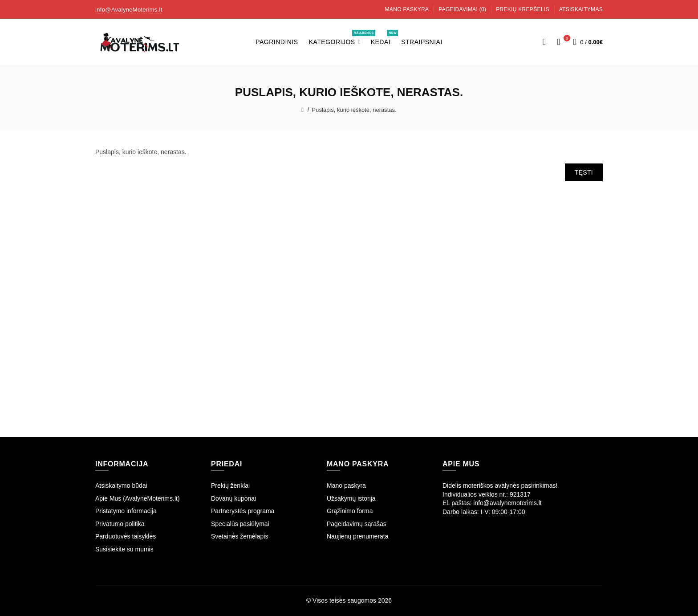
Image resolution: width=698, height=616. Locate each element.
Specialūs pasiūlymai (240, 524)
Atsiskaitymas (581, 9)
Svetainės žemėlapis (239, 536)
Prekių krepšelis (523, 9)
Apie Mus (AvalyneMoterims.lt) (138, 498)
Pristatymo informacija (126, 511)
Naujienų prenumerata (358, 536)
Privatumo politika (120, 524)
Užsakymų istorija (351, 498)
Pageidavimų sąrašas (357, 524)
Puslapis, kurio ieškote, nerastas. (354, 110)
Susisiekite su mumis (124, 549)
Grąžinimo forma (350, 511)
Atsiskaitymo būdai (121, 485)
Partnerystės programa (243, 511)
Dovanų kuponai (233, 498)
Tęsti (584, 172)
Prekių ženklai (230, 485)
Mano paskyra (407, 9)
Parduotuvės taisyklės (126, 536)
